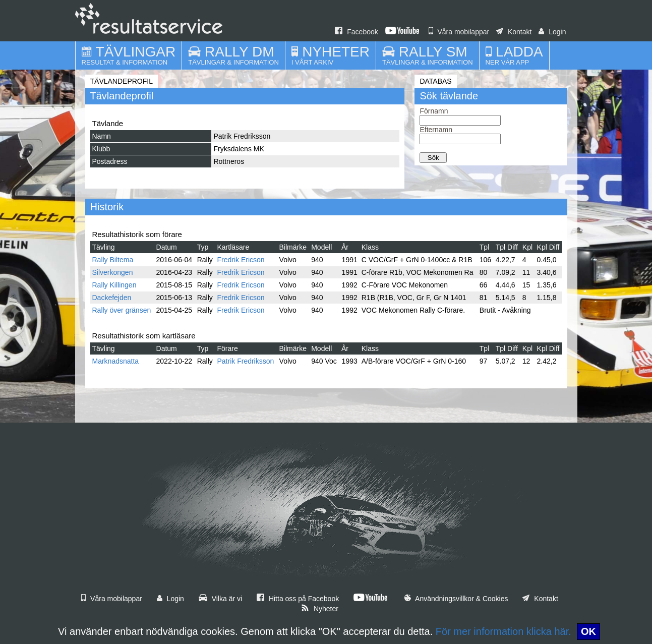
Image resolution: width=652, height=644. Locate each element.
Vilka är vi (220, 599)
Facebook (356, 32)
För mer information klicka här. (503, 631)
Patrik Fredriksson (246, 361)
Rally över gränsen (122, 310)
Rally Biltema (113, 260)
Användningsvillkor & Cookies (456, 599)
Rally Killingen (114, 285)
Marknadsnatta (116, 361)
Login (552, 32)
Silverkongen (113, 272)
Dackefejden (112, 298)
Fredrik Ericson (241, 260)
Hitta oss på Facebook (298, 599)
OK (588, 631)
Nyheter (320, 609)
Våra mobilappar (459, 32)
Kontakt (514, 32)
